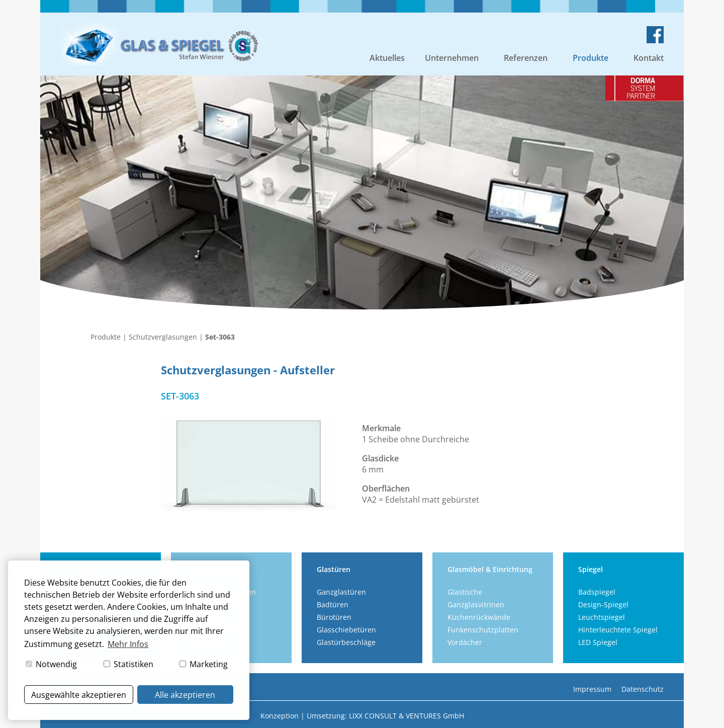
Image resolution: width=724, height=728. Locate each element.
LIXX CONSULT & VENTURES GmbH (406, 716)
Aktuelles (387, 58)
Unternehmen (452, 58)
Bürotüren (334, 617)
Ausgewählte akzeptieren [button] (79, 695)
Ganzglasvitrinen (476, 604)
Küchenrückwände (479, 617)
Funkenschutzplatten (483, 630)
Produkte (591, 58)
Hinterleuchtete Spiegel (618, 630)
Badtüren (333, 604)
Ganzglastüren (341, 592)
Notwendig (51, 664)
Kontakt (649, 58)
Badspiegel (597, 592)
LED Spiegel (598, 642)
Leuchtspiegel (602, 617)
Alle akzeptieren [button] (185, 695)
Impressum (592, 689)
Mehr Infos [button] (128, 644)
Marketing (204, 664)
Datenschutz (643, 689)
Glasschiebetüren (346, 630)
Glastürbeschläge (346, 642)
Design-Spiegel (603, 604)
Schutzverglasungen (163, 337)
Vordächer (465, 642)
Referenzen (526, 58)
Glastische (465, 592)
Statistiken (128, 664)
